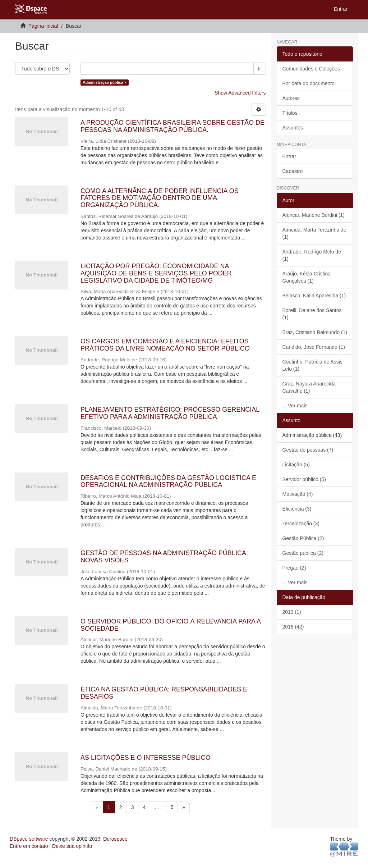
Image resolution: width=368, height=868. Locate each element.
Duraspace (115, 839)
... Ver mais (295, 406)
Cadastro (293, 171)
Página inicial (43, 26)
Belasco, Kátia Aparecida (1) (314, 296)
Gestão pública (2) (303, 553)
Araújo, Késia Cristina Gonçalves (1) (307, 277)
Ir (260, 69)
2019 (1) (292, 612)
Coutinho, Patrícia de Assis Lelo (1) (312, 365)
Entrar (289, 156)
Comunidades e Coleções (311, 69)
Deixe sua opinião (72, 846)
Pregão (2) (294, 568)
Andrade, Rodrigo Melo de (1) (312, 255)
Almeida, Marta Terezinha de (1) (314, 233)
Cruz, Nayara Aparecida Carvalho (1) (309, 387)
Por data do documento (309, 83)
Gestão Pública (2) (303, 538)
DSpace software (29, 839)
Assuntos (293, 128)
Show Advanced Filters (240, 93)
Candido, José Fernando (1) (314, 347)
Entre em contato (29, 846)
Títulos (290, 113)
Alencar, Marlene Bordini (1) (314, 215)
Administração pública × (105, 82)
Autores (291, 98)
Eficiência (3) (297, 509)
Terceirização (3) (301, 524)
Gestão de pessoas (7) (308, 450)
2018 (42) (293, 627)
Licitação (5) (296, 465)
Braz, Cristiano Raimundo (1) (315, 332)
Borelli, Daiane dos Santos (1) (312, 314)
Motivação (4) (298, 494)
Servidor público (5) (304, 479)
